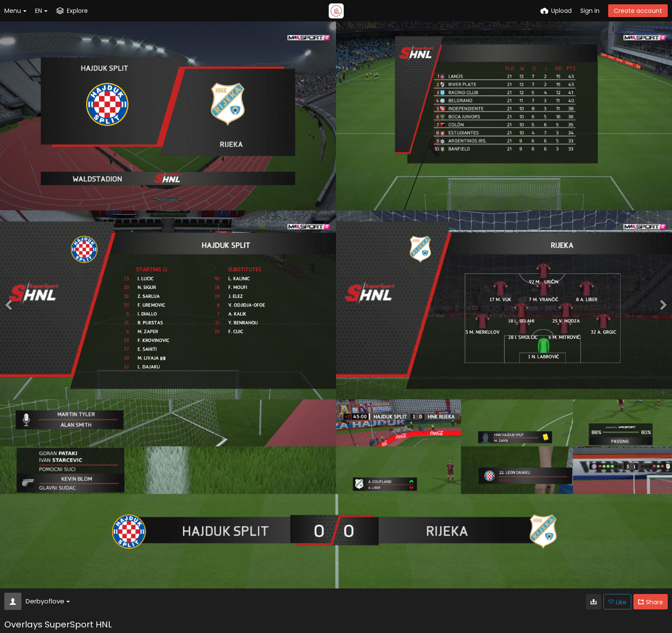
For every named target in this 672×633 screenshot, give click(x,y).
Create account (638, 11)
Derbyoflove (48, 601)
